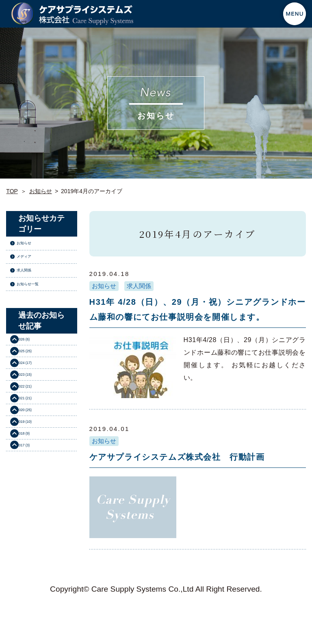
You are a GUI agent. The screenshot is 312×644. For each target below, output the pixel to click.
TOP (12, 191)
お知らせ (41, 191)
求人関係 (139, 286)
